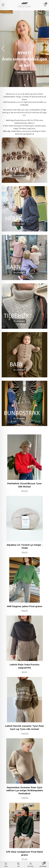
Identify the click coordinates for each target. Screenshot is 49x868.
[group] (24, 49)
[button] (46, 49)
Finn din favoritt (25, 73)
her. (33, 123)
